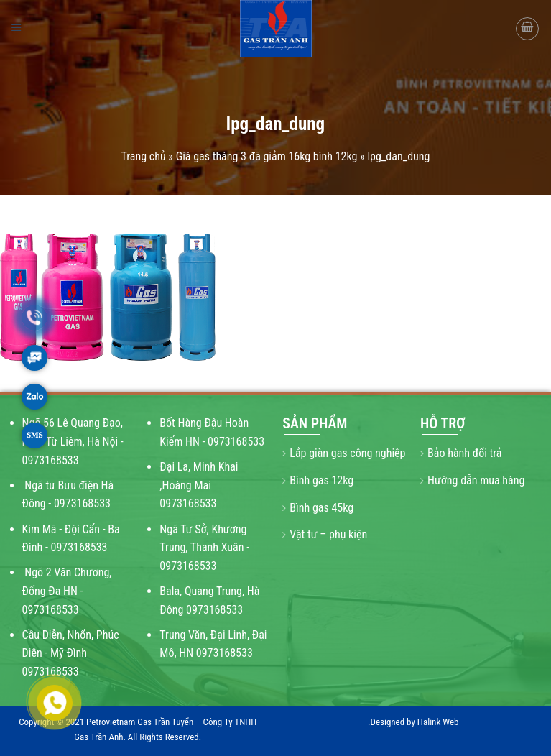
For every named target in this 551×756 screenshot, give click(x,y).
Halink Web (438, 722)
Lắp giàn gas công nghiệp (347, 453)
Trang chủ (144, 156)
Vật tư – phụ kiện (328, 534)
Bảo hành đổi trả (464, 453)
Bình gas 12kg (321, 480)
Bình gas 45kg (321, 508)
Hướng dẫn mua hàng (476, 480)
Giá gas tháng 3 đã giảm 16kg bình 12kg (267, 156)
